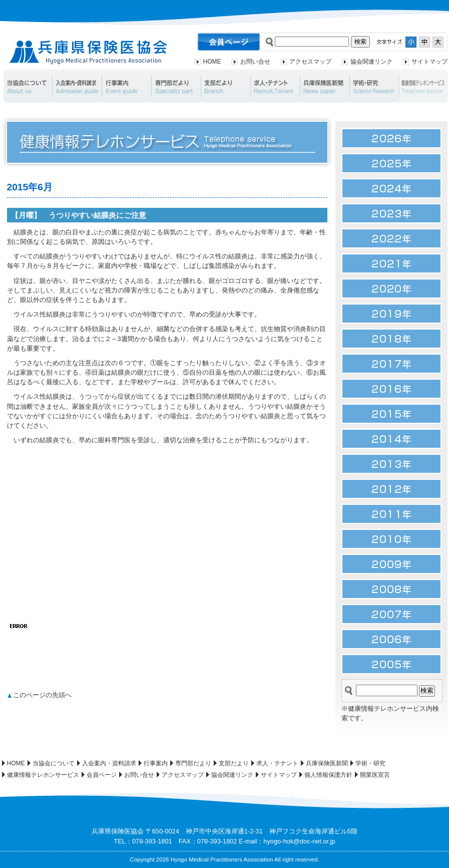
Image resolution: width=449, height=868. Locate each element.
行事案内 (126, 86)
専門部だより (176, 86)
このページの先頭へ (42, 695)
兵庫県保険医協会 (88, 52)
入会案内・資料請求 (77, 86)
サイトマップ (429, 62)
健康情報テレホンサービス (43, 775)
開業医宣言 (375, 775)
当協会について (27, 86)
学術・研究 (374, 86)
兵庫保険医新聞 (325, 86)
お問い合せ (255, 62)
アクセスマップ (310, 62)
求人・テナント (275, 86)
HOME (212, 62)
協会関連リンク (371, 62)
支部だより (226, 86)
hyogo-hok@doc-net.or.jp (299, 841)
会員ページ (102, 775)
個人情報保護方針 (328, 775)
